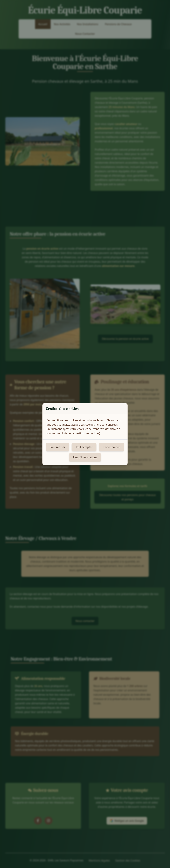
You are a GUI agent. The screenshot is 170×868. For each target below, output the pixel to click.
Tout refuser (58, 447)
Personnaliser (111, 447)
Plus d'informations (85, 457)
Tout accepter (84, 447)
